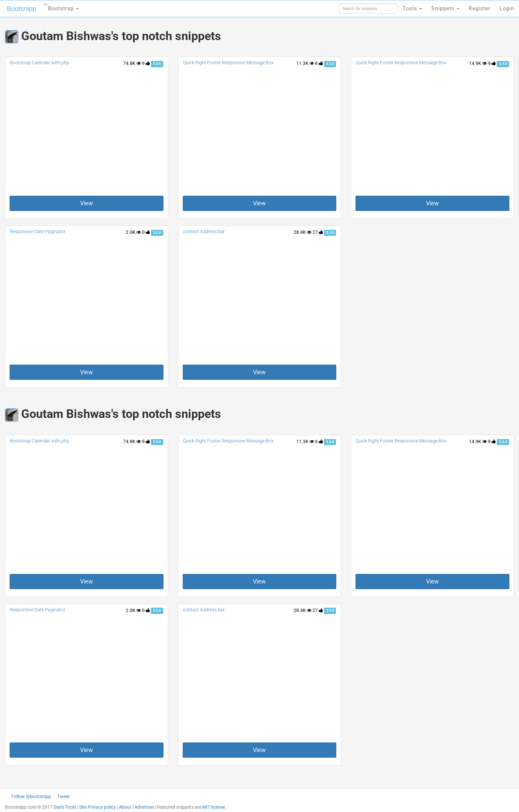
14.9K (478, 63)
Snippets (445, 8)
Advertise (144, 807)
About (125, 807)
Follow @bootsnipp (31, 796)
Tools (412, 8)
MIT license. (214, 807)
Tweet (64, 796)
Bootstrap (61, 6)
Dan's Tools (65, 807)
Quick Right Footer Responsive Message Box (228, 63)
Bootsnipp (22, 9)
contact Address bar (204, 231)
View (87, 203)
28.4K (303, 232)
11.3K (305, 63)
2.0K (133, 232)
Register (479, 8)
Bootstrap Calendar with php (40, 63)
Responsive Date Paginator (38, 231)
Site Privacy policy (97, 807)
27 (318, 232)
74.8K (132, 63)
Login (507, 8)
